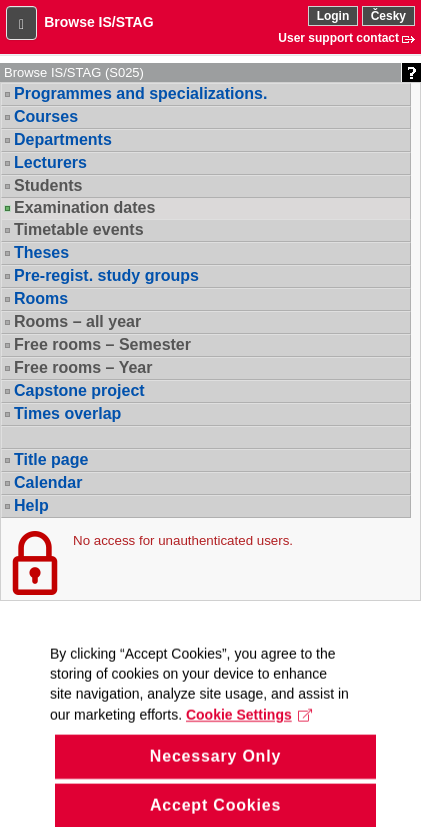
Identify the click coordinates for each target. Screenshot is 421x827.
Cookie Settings (249, 727)
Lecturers (50, 162)
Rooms (41, 298)
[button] (21, 23)
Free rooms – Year (83, 367)
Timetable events (79, 229)
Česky (388, 16)
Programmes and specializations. (140, 93)
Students (48, 185)
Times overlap (67, 413)
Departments (63, 139)
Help (31, 505)
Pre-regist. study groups (106, 275)
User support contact (338, 38)
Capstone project (79, 390)
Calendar (48, 482)
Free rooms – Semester (102, 344)
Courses (46, 116)
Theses (41, 252)
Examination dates (84, 208)
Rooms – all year (77, 321)
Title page (51, 459)
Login (333, 16)
